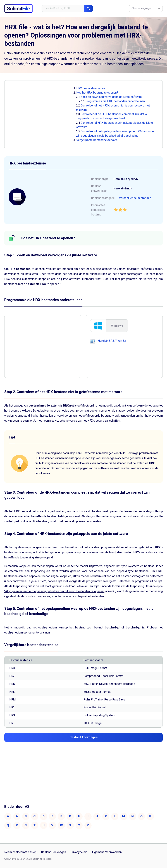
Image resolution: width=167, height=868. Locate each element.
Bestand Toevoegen (53, 853)
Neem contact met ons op (20, 853)
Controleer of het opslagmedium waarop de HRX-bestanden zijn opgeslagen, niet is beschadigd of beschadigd (116, 134)
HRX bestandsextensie (91, 88)
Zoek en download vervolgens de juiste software (111, 97)
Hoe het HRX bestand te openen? (97, 93)
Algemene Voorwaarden (107, 853)
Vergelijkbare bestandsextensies (97, 140)
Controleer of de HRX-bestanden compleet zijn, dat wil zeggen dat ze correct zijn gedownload (112, 116)
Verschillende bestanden (135, 198)
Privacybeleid (79, 853)
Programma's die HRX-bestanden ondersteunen (115, 101)
